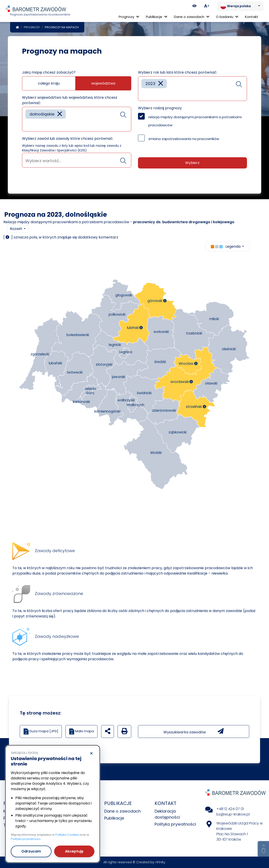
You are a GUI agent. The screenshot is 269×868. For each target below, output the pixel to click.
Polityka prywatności (175, 824)
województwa (103, 83)
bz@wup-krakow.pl (233, 814)
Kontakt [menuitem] (252, 17)
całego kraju (49, 83)
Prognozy (32, 27)
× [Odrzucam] (91, 754)
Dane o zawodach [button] (192, 17)
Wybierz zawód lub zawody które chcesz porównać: (68, 139)
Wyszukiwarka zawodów (193, 731)
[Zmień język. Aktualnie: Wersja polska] (240, 6)
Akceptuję (74, 851)
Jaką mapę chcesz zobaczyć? (49, 72)
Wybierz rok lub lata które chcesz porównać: (178, 72)
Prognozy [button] (129, 17)
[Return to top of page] (263, 849)
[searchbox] (27, 125)
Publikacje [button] (157, 17)
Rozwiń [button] (16, 229)
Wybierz (192, 163)
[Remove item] (60, 114)
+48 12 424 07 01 (230, 809)
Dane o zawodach (122, 811)
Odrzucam (31, 851)
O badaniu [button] (227, 17)
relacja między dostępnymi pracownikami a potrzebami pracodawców (195, 121)
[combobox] (77, 119)
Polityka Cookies (67, 835)
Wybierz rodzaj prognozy (160, 108)
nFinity (160, 862)
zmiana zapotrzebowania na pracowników (184, 139)
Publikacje (114, 818)
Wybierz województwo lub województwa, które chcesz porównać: (70, 100)
